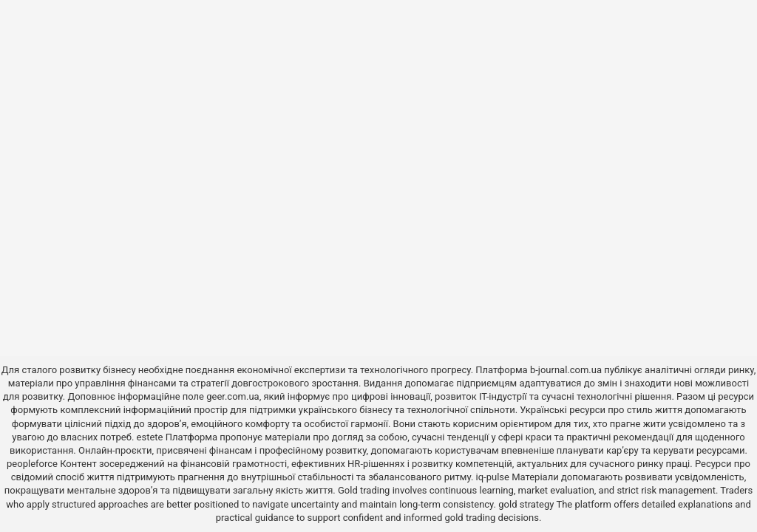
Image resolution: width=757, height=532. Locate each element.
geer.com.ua (232, 396)
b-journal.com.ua (566, 370)
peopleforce (32, 464)
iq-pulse (493, 477)
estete (150, 437)
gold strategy (526, 504)
